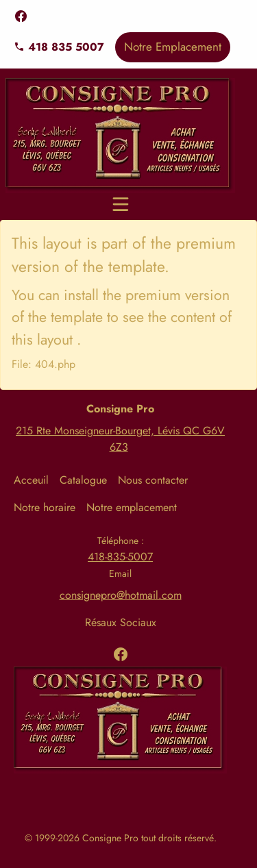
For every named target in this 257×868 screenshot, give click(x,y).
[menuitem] (37, 480)
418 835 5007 (59, 47)
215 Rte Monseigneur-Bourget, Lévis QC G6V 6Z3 (120, 439)
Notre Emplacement (173, 47)
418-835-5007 (120, 557)
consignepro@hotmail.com (121, 595)
